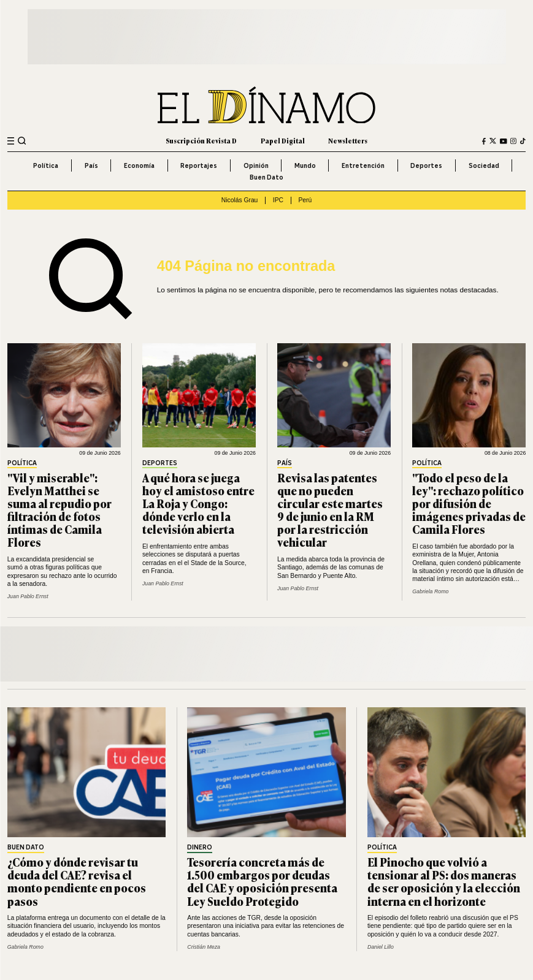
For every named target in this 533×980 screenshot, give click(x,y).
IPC (278, 200)
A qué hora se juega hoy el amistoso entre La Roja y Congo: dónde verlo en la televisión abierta (198, 503)
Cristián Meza (204, 947)
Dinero (200, 848)
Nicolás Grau (240, 200)
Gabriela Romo (430, 591)
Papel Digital (283, 141)
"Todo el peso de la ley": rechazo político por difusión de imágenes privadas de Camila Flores (469, 503)
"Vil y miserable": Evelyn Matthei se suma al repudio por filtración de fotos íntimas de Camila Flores (59, 510)
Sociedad (484, 165)
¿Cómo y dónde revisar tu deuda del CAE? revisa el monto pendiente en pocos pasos (77, 881)
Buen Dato (266, 177)
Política (46, 165)
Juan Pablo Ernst (28, 596)
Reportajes (199, 165)
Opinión (256, 165)
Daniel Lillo (381, 947)
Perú (305, 200)
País (91, 165)
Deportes (426, 165)
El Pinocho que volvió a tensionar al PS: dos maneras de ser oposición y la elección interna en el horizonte (444, 881)
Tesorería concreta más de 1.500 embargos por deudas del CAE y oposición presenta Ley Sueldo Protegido (262, 881)
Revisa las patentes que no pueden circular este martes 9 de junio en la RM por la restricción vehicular (330, 510)
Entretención (363, 165)
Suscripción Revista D (201, 141)
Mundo (305, 165)
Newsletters (348, 141)
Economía (139, 165)
